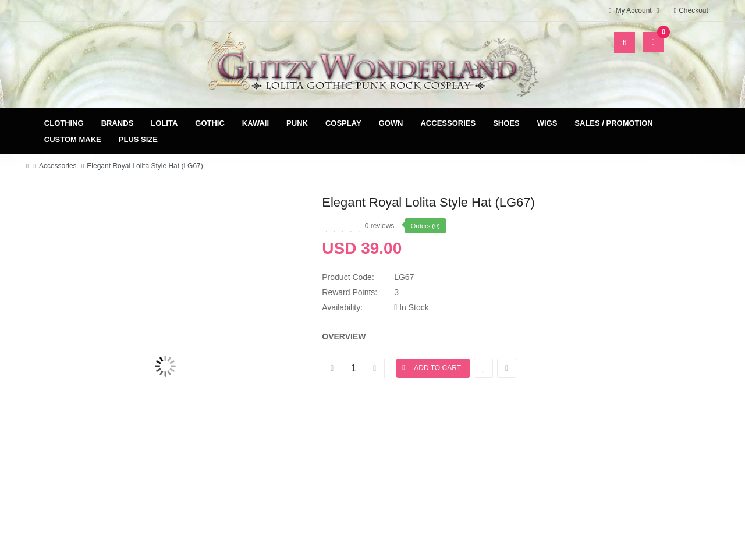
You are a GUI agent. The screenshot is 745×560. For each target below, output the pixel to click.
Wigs (547, 123)
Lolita (164, 123)
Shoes (506, 123)
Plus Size (138, 139)
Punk (297, 123)
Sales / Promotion (613, 123)
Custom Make (73, 139)
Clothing (64, 123)
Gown (391, 123)
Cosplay (343, 123)
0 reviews (380, 226)
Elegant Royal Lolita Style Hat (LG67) (145, 166)
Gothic (210, 123)
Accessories (448, 123)
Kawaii (256, 123)
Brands (118, 123)
